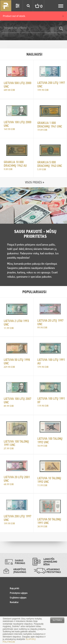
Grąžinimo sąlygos (18, 598)
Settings (18, 6)
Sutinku (57, 620)
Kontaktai (14, 602)
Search (28, 6)
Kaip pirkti (14, 588)
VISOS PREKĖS (33, 182)
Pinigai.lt (6, 6)
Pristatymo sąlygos (19, 593)
